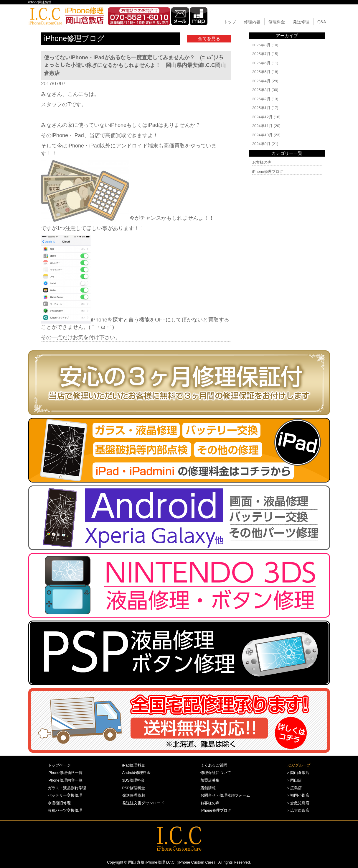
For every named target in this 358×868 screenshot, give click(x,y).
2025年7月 (261, 54)
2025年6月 (261, 63)
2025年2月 (261, 99)
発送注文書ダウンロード (143, 803)
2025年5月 (261, 72)
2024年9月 (261, 144)
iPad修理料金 (134, 765)
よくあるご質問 (214, 765)
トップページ (59, 765)
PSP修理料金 (134, 788)
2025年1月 (261, 108)
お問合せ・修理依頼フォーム (225, 795)
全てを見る (209, 38)
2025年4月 (261, 81)
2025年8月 (261, 45)
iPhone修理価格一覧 (65, 773)
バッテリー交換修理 (65, 795)
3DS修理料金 (134, 780)
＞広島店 (294, 788)
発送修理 (301, 22)
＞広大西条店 (298, 810)
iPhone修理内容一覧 (65, 780)
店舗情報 (208, 788)
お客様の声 (262, 162)
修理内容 (252, 22)
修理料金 (277, 22)
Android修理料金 (136, 773)
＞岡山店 (294, 780)
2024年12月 (262, 117)
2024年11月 (262, 126)
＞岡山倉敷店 (298, 773)
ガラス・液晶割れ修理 (67, 788)
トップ (230, 22)
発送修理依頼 (134, 795)
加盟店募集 (210, 780)
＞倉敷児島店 (298, 803)
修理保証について (216, 773)
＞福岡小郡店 (298, 795)
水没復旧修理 (59, 803)
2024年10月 (262, 135)
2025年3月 (261, 90)
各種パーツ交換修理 (65, 810)
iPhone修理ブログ (268, 172)
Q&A (322, 22)
